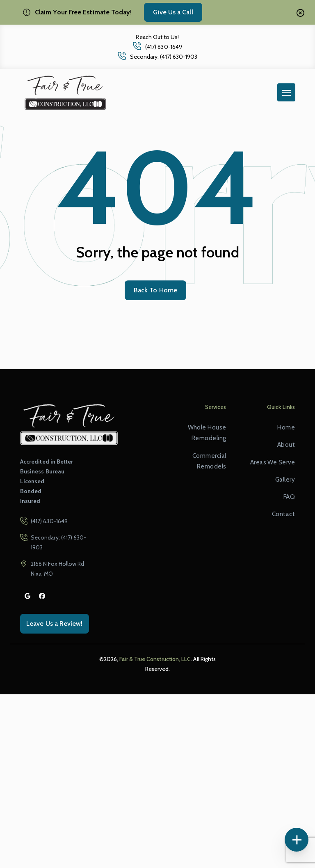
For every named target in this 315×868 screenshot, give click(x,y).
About (286, 445)
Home (286, 427)
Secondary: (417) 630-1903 (164, 57)
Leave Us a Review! (54, 623)
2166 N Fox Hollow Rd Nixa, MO (57, 569)
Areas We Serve (273, 462)
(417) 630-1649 (164, 47)
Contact (283, 514)
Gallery (285, 480)
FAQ (289, 497)
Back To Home (155, 290)
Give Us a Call (173, 12)
